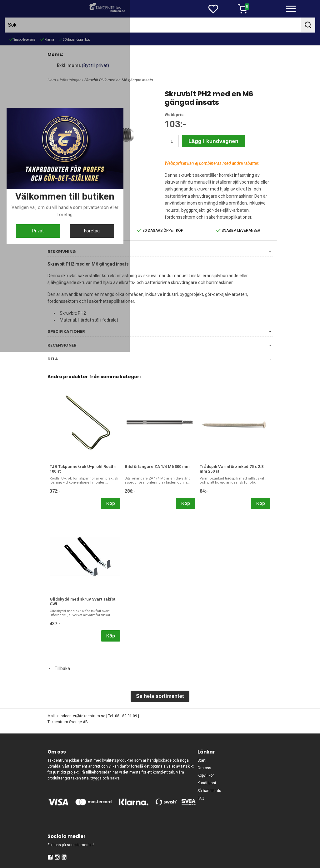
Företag (190, 490)
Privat (130, 490)
